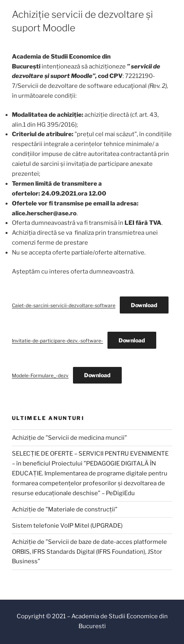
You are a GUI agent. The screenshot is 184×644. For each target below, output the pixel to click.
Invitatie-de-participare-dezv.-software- (57, 341)
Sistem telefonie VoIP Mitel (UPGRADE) (67, 526)
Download (144, 305)
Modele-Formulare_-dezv (40, 375)
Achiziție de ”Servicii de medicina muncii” (69, 438)
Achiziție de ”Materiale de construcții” (65, 509)
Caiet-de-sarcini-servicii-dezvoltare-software (64, 305)
